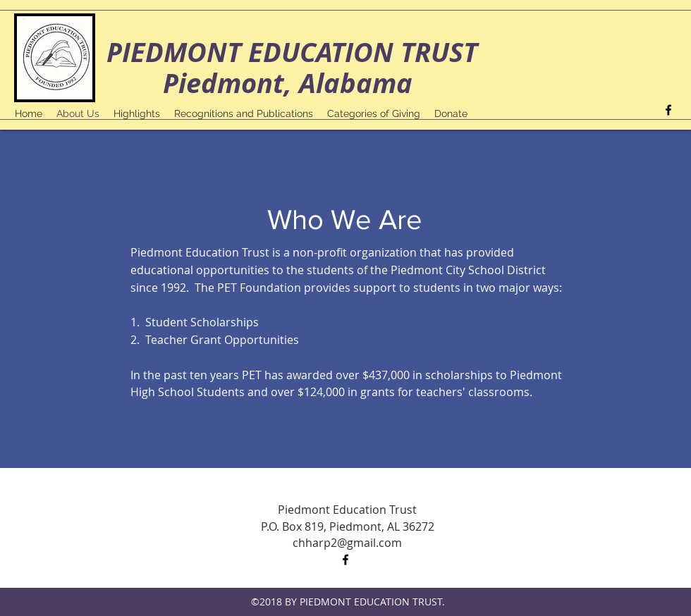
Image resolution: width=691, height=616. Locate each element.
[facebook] (668, 110)
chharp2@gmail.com (347, 543)
